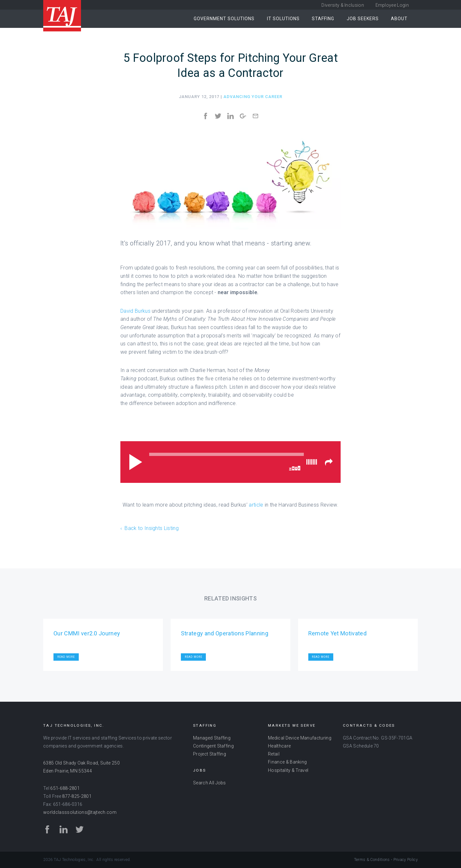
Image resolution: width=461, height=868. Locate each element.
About (399, 19)
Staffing (323, 19)
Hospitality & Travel (288, 770)
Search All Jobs (210, 783)
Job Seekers (363, 19)
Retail (274, 754)
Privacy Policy (406, 860)
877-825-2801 (77, 796)
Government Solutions (224, 19)
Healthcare (279, 746)
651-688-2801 (65, 788)
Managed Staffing (212, 738)
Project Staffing (210, 754)
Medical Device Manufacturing (300, 738)
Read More (66, 657)
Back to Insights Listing (152, 528)
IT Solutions (283, 19)
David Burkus (135, 311)
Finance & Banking (287, 762)
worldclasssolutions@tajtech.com (80, 812)
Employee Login (392, 5)
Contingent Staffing (213, 746)
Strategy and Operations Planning (225, 633)
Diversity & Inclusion (343, 5)
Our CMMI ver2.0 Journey (87, 633)
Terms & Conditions (372, 860)
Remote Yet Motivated (337, 633)
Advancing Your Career (253, 97)
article (256, 505)
